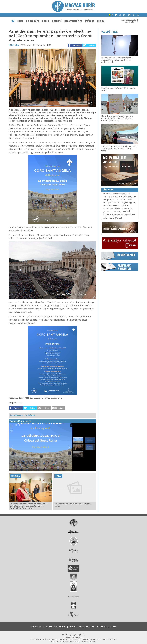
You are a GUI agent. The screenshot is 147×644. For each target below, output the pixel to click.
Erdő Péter (108, 205)
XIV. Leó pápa (32, 21)
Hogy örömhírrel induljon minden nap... (117, 162)
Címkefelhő (108, 190)
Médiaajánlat (64, 641)
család (126, 211)
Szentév (116, 202)
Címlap (34, 627)
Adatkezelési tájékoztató (88, 641)
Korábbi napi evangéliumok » (126, 184)
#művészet (30, 415)
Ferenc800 (118, 205)
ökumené (108, 214)
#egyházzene (16, 415)
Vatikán (106, 197)
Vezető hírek (109, 32)
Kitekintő (57, 21)
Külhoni (46, 21)
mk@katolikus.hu (93, 639)
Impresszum (55, 641)
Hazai (20, 21)
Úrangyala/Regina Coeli (125, 215)
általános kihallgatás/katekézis (116, 194)
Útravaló (117, 212)
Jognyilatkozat (74, 641)
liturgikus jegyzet (127, 202)
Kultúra (101, 21)
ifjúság (117, 208)
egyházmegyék (119, 197)
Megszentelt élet (73, 21)
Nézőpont (89, 21)
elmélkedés (117, 200)
